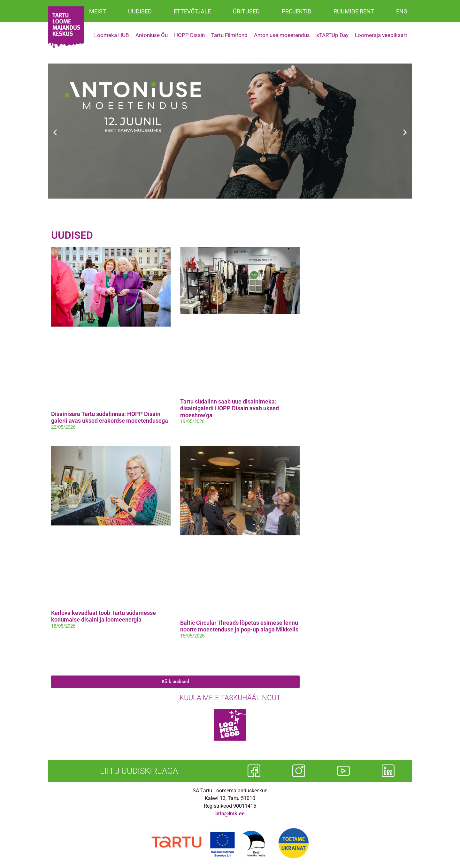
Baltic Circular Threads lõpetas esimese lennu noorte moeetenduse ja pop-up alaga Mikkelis (239, 626)
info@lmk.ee (230, 814)
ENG (402, 11)
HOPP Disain (189, 35)
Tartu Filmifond (229, 35)
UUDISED (140, 11)
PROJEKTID (297, 11)
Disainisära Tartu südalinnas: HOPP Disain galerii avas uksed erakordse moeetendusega (110, 417)
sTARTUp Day (332, 35)
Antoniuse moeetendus (282, 35)
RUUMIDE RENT (354, 11)
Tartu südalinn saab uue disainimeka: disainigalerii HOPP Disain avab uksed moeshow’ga (230, 408)
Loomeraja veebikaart (381, 35)
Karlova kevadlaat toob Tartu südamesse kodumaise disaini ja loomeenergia (103, 616)
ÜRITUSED (246, 11)
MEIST (98, 11)
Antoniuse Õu (152, 35)
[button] (55, 132)
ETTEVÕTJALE (192, 11)
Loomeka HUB (112, 35)
